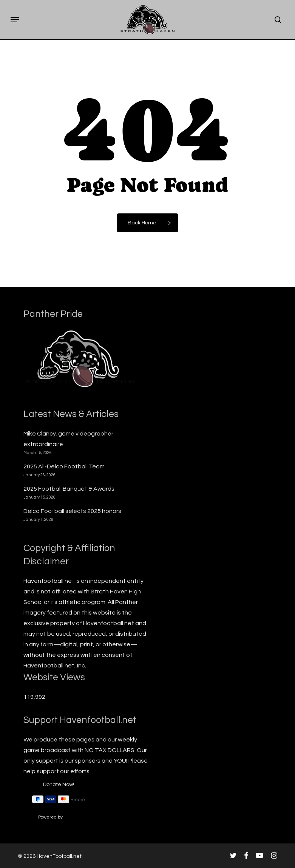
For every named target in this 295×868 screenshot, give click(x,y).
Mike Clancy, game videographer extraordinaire (68, 439)
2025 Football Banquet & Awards (69, 489)
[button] (15, 20)
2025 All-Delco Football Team (64, 466)
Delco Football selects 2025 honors (72, 511)
